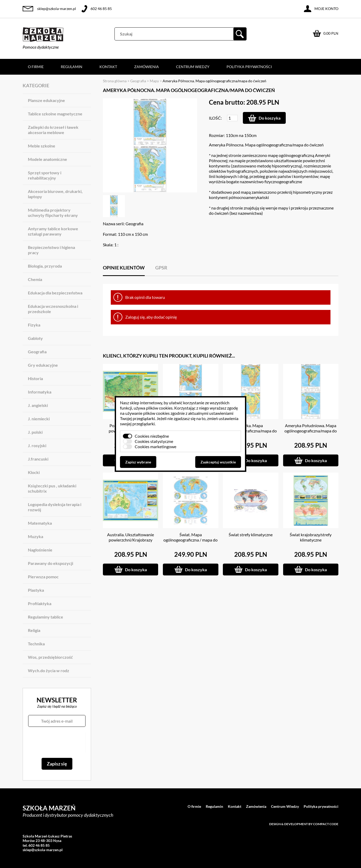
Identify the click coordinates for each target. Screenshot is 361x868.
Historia (35, 378)
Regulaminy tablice (46, 617)
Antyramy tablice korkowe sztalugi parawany (53, 231)
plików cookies (159, 408)
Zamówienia (147, 67)
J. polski (35, 432)
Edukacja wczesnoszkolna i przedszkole (53, 309)
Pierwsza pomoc (43, 577)
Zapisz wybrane (138, 462)
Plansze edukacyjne (46, 100)
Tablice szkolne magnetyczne (55, 114)
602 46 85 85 (101, 9)
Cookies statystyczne (154, 441)
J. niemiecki (39, 419)
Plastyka (36, 590)
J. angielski (38, 405)
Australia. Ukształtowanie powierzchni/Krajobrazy (131, 537)
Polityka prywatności (249, 67)
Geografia (37, 352)
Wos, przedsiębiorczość (50, 657)
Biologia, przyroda (45, 266)
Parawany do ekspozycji (51, 563)
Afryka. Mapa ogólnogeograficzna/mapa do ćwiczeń (251, 431)
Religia (34, 630)
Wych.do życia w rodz (49, 670)
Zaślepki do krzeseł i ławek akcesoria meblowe (53, 130)
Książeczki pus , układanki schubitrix (52, 488)
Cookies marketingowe (156, 446)
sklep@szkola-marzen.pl (57, 9)
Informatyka (40, 392)
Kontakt (108, 67)
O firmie (36, 67)
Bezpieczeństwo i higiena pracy (51, 250)
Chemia (35, 279)
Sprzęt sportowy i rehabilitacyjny (45, 175)
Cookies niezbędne (152, 436)
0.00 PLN (331, 33)
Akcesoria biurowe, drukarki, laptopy (55, 194)
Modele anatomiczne (47, 159)
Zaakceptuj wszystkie (218, 462)
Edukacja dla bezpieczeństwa (55, 293)
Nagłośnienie (40, 550)
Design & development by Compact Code (304, 824)
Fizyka (34, 325)
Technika (36, 644)
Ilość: (215, 118)
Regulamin (72, 67)
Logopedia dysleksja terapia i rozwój (55, 507)
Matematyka (40, 523)
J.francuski (38, 459)
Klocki (34, 472)
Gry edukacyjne (43, 365)
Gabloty (35, 338)
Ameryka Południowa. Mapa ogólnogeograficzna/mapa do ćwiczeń (311, 431)
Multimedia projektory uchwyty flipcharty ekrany (53, 213)
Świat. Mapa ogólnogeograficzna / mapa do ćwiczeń (190, 540)
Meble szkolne (42, 146)
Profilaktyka (40, 603)
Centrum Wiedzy (193, 67)
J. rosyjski (37, 445)
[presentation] (57, 742)
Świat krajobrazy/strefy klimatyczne (311, 537)
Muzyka (36, 536)
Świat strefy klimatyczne (251, 535)
